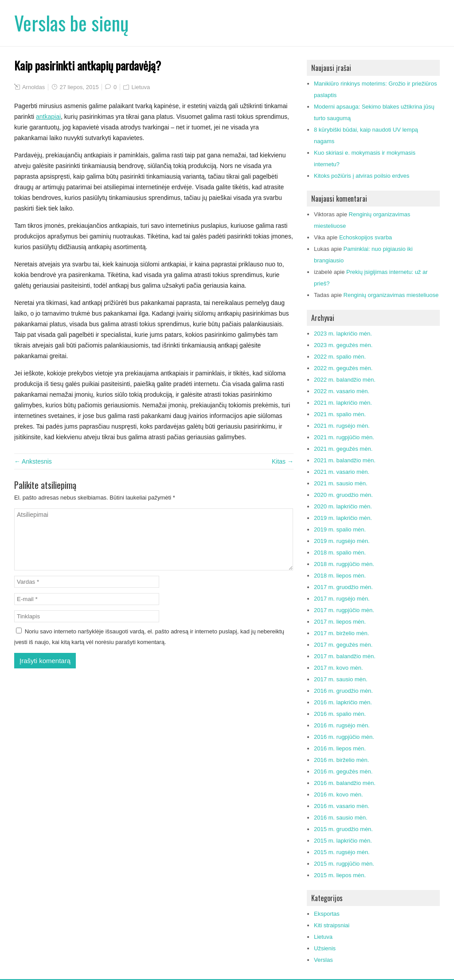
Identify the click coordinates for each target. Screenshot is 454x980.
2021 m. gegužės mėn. (343, 449)
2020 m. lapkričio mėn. (343, 506)
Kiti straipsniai (332, 925)
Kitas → (283, 461)
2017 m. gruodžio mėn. (343, 587)
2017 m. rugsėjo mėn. (342, 599)
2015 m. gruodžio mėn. (343, 829)
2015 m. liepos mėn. (340, 875)
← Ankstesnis (33, 461)
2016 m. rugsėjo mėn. (342, 725)
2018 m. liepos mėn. (340, 576)
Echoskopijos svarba (366, 237)
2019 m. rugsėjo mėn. (342, 541)
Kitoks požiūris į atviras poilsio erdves (362, 176)
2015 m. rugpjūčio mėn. (344, 864)
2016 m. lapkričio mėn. (343, 702)
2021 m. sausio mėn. (341, 483)
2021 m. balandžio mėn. (345, 460)
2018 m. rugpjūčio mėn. (344, 564)
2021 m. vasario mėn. (342, 472)
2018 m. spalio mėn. (340, 552)
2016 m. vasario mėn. (342, 806)
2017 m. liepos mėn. (340, 622)
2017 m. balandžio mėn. (345, 656)
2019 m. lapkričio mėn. (343, 518)
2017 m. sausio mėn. (341, 679)
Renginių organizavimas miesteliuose (391, 295)
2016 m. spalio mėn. (340, 714)
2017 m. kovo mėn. (339, 668)
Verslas (323, 960)
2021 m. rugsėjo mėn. (342, 426)
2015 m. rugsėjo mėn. (342, 852)
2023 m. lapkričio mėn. (343, 334)
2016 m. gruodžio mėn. (343, 691)
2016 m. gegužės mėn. (343, 771)
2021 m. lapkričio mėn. (343, 403)
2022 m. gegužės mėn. (343, 368)
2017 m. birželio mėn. (341, 633)
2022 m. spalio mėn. (340, 357)
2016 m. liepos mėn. (340, 748)
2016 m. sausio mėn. (341, 818)
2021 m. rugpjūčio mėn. (344, 437)
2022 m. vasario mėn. (342, 391)
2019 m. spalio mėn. (340, 529)
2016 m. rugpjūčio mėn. (344, 737)
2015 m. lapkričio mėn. (343, 841)
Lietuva (141, 87)
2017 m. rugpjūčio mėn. (344, 610)
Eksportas (327, 914)
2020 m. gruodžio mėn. (343, 495)
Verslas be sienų (71, 23)
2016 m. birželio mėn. (341, 760)
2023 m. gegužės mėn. (343, 345)
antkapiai (48, 117)
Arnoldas (33, 87)
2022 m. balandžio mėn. (345, 380)
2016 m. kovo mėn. (339, 795)
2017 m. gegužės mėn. (343, 645)
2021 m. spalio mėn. (340, 414)
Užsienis (325, 948)
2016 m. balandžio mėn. (345, 783)
